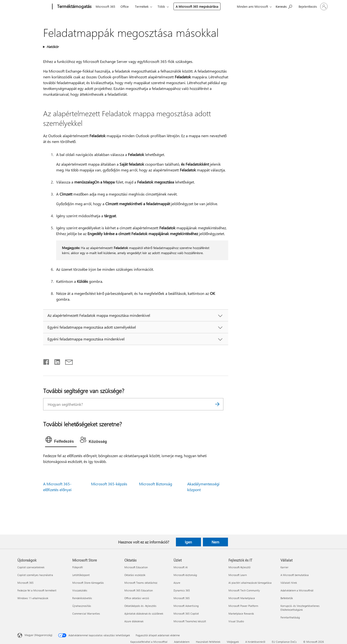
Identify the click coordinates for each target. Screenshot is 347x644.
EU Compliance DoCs (284, 642)
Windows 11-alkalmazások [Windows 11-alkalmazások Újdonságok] (33, 598)
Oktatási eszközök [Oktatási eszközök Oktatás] (135, 575)
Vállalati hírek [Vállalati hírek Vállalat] (289, 583)
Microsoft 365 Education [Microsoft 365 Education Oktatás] (139, 590)
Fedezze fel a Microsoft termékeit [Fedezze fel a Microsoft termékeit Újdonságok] (37, 590)
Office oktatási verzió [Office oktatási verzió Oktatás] (137, 598)
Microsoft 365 (105, 6)
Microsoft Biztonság (156, 484)
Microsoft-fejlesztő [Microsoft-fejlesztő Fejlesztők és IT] (239, 567)
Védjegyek (233, 642)
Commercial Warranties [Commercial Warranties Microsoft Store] (86, 613)
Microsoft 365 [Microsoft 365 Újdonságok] (25, 583)
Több (161, 6)
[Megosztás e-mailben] (67, 361)
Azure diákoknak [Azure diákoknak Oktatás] (134, 621)
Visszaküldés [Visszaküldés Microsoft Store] (80, 590)
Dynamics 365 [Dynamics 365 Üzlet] (182, 590)
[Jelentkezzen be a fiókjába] (313, 7)
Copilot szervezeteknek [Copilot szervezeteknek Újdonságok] (31, 567)
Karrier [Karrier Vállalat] (284, 567)
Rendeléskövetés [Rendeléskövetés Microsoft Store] (82, 598)
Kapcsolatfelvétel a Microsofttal (149, 642)
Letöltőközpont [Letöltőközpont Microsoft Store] (81, 575)
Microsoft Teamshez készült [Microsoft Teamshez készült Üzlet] (190, 621)
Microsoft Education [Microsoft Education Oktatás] (136, 567)
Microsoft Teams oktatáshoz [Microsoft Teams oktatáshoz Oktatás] (141, 583)
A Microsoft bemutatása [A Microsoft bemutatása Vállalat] (295, 575)
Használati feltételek (208, 642)
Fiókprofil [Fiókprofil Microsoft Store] (78, 567)
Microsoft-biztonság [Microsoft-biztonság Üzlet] (185, 575)
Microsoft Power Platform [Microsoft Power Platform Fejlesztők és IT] (243, 606)
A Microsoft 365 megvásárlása (197, 6)
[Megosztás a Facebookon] (47, 361)
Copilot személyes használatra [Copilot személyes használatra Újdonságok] (35, 575)
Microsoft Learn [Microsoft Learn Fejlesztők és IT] (238, 575)
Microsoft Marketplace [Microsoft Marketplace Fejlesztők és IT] (242, 598)
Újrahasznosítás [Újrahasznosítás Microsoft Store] (82, 606)
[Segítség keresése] (284, 6)
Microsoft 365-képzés (109, 484)
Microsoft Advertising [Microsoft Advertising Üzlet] (186, 606)
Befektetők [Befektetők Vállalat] (287, 598)
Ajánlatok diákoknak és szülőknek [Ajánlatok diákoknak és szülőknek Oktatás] (144, 613)
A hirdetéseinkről (255, 642)
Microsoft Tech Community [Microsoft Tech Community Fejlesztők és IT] (244, 590)
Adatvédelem (182, 642)
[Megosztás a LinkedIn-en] (55, 361)
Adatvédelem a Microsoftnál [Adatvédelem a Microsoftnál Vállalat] (297, 590)
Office (125, 6)
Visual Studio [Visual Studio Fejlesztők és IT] (236, 621)
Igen (188, 542)
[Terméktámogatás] (74, 7)
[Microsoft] (34, 7)
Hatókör (53, 47)
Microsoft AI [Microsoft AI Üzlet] (181, 567)
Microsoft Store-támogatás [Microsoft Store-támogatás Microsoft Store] (88, 583)
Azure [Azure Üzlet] (177, 583)
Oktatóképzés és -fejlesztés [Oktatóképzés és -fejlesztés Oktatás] (140, 606)
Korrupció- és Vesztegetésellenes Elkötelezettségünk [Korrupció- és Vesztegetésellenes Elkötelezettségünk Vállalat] (300, 608)
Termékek (142, 6)
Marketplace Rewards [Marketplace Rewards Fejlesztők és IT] (241, 613)
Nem (215, 542)
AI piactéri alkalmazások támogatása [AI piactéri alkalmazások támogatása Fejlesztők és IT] (250, 583)
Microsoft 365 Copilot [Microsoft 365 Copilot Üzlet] (186, 613)
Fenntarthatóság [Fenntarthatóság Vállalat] (290, 617)
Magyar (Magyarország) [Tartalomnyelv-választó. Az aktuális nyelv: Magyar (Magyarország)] (38, 635)
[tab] (61, 441)
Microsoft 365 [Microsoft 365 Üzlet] (182, 598)
